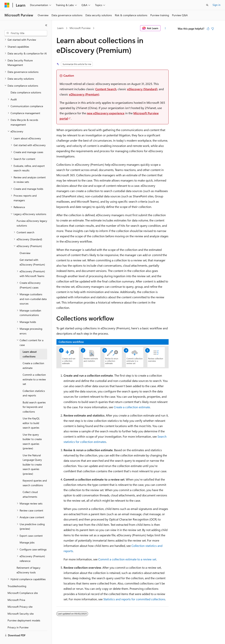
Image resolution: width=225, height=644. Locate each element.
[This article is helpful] (208, 29)
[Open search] (207, 5)
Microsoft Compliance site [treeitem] (23, 584)
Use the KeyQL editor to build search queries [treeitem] (31, 414)
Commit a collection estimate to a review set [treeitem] (34, 370)
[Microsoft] (7, 5)
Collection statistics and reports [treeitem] (34, 384)
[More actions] (165, 28)
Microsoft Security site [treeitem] (21, 605)
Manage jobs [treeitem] (27, 534)
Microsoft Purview (80, 28)
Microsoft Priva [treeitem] (16, 591)
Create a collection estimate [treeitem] (33, 357)
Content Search (106, 89)
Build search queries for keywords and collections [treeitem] (34, 398)
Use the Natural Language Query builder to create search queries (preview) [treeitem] (32, 456)
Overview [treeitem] (25, 244)
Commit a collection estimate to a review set (127, 559)
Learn (60, 28)
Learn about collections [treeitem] (30, 345)
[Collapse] (46, 25)
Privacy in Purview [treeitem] (18, 618)
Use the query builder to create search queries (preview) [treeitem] (32, 433)
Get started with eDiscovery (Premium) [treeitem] (32, 253)
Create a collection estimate (132, 407)
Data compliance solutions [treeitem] (26, 84)
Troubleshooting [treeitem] (17, 577)
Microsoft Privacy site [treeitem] (20, 598)
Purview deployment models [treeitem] (24, 612)
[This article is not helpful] (213, 29)
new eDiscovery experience (106, 113)
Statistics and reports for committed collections (134, 599)
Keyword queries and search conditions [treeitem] (35, 474)
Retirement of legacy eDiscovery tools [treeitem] (28, 561)
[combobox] (26, 33)
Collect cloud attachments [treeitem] (30, 485)
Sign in (217, 5)
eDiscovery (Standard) (142, 89)
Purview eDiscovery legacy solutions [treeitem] (32, 214)
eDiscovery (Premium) (84, 94)
